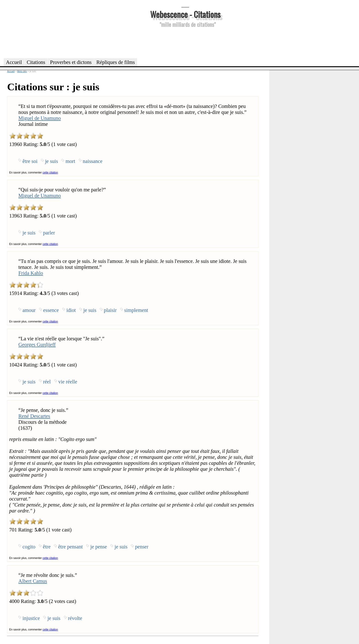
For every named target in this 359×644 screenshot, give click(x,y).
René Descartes (34, 416)
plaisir (110, 310)
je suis (52, 161)
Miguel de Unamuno (39, 118)
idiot (71, 310)
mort (70, 161)
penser (142, 547)
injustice (31, 618)
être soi (30, 161)
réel (47, 382)
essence (51, 310)
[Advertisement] (185, 42)
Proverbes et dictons (71, 62)
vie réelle (68, 382)
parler (49, 233)
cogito (29, 547)
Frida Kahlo (31, 273)
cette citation (50, 173)
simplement (136, 310)
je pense (99, 547)
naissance (93, 161)
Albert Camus (33, 581)
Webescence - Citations (185, 14)
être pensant (71, 547)
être (47, 547)
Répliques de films (116, 62)
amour (29, 310)
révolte (75, 618)
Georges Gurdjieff (37, 345)
